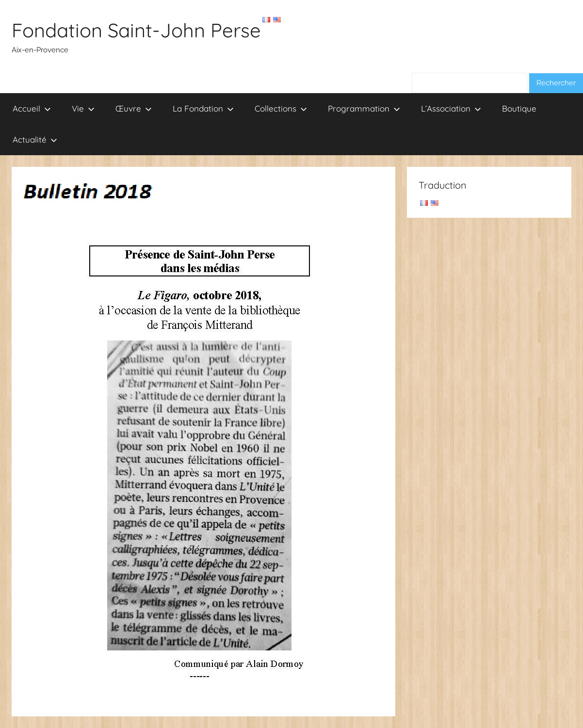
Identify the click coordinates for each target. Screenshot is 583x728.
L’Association (451, 108)
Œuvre (134, 108)
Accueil (32, 108)
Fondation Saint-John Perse (136, 30)
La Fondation (203, 108)
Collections (281, 108)
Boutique (519, 108)
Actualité (35, 139)
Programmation (364, 108)
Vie (83, 108)
